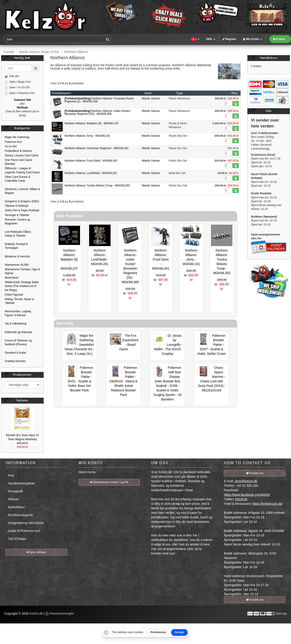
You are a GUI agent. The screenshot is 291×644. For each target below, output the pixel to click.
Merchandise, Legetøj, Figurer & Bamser (18, 313)
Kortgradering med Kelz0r (26, 523)
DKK (211, 39)
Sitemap (281, 613)
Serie (148, 93)
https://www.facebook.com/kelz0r (247, 495)
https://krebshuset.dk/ (267, 504)
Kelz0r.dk (36, 613)
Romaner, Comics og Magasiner (17, 222)
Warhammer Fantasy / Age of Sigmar (22, 271)
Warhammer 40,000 (17, 265)
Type (179, 93)
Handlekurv (269, 58)
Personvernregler (60, 613)
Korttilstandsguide (20, 515)
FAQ (11, 475)
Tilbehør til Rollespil (17, 206)
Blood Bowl (12, 278)
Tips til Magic (17, 539)
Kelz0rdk (241, 499)
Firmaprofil (15, 491)
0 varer (279, 39)
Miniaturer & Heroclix (17, 256)
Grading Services (15, 361)
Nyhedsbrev (16, 507)
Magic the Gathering (17, 137)
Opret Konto (87, 472)
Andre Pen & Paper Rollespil (22, 210)
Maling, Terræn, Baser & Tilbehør (19, 301)
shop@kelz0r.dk (246, 481)
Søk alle (12, 76)
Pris (234, 93)
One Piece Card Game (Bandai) (18, 162)
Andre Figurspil (14, 295)
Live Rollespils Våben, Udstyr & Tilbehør (18, 234)
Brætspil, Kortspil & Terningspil (16, 246)
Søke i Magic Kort (18, 82)
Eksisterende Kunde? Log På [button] (109, 482)
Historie (13, 499)
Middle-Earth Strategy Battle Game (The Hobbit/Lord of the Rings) (22, 286)
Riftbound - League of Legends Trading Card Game (22, 170)
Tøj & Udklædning (16, 324)
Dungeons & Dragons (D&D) (22, 201)
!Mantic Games (151, 99)
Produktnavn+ (62, 93)
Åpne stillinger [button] (36, 552)
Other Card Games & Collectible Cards (18, 179)
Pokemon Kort (13, 142)
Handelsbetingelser (21, 483)
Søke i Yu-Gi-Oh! (17, 88)
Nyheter (22, 400)
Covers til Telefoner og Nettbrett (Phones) (18, 342)
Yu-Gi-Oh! (11, 146)
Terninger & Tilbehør (17, 215)
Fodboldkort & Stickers (18, 151)
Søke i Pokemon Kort (20, 93)
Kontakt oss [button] (255, 473)
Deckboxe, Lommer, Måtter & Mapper (22, 191)
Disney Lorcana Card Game (22, 155)
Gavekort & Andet (15, 353)
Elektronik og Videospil (18, 332)
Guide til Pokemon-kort (24, 531)
